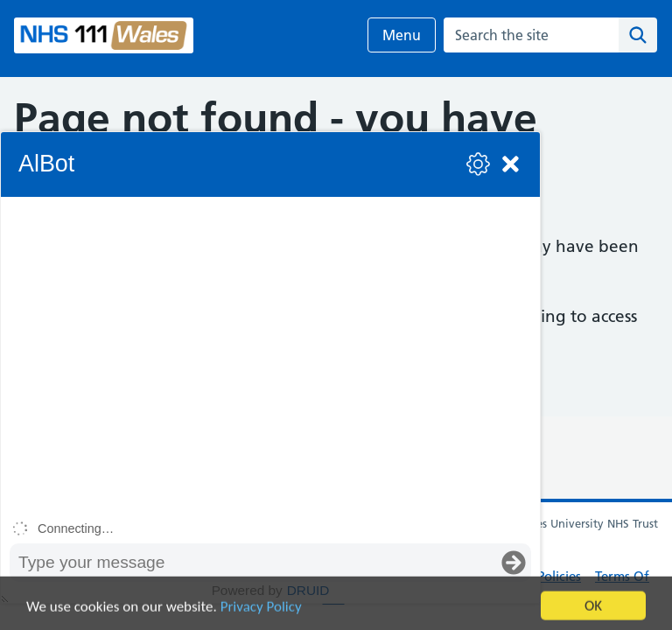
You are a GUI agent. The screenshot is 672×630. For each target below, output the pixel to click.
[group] (270, 355)
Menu (402, 35)
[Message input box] (253, 563)
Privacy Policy (261, 615)
